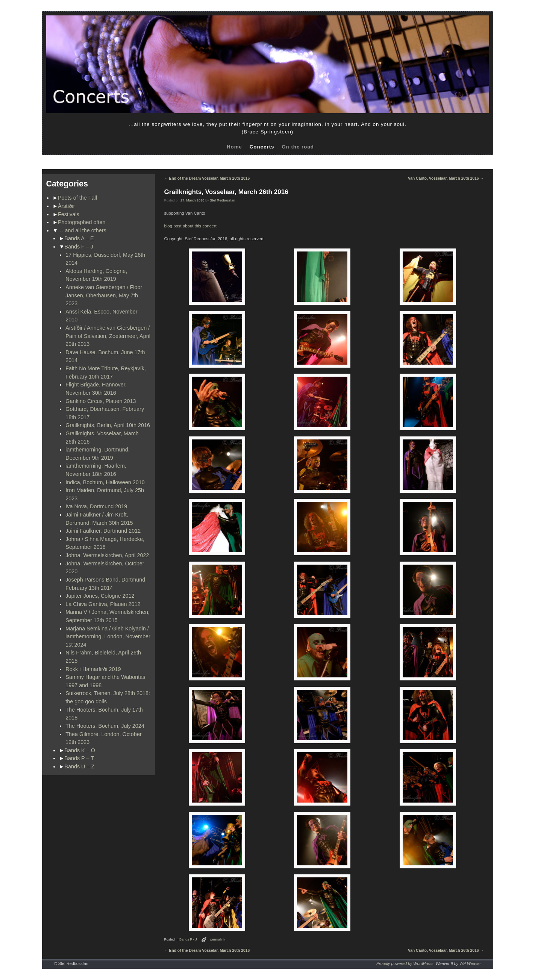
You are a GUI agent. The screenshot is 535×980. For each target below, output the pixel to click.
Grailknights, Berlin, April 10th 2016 (108, 425)
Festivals (69, 214)
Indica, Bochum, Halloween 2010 (105, 482)
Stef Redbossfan (222, 200)
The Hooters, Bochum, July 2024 (105, 726)
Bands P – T (79, 758)
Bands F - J (188, 939)
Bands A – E (79, 238)
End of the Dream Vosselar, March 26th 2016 (207, 178)
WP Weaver (470, 963)
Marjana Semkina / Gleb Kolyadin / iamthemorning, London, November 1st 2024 (108, 637)
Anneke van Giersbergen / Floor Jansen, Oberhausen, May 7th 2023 (104, 295)
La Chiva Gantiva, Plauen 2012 (103, 604)
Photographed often (82, 222)
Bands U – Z (79, 766)
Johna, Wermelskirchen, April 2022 (107, 555)
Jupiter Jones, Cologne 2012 (100, 596)
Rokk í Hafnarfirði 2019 (93, 669)
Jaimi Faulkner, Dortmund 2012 (103, 531)
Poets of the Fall (77, 198)
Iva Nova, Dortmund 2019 (96, 506)
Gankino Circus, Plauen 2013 (101, 401)
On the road (298, 147)
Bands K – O (80, 750)
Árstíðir (67, 206)
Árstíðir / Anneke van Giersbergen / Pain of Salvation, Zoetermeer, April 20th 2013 (108, 336)
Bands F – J (79, 247)
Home (234, 147)
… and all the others (82, 230)
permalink (218, 939)
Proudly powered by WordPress (405, 963)
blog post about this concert (190, 226)
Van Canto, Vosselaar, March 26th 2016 (446, 178)
